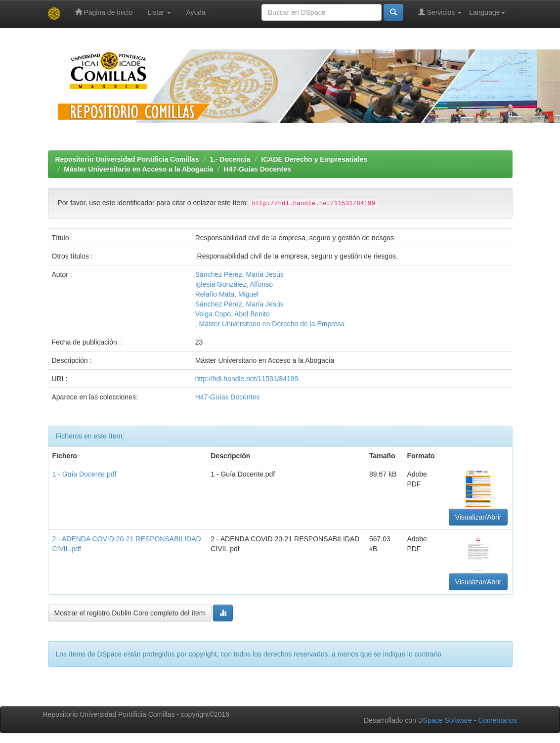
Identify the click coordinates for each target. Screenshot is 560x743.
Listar (159, 12)
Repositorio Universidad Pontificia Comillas (127, 159)
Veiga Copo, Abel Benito (233, 314)
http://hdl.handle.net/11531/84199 (247, 379)
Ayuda (195, 12)
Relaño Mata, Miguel (227, 294)
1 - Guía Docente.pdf (85, 474)
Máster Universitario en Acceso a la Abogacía (138, 169)
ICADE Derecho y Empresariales (314, 159)
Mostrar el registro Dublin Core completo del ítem (130, 613)
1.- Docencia (230, 159)
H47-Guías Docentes (258, 169)
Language (487, 12)
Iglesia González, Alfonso (234, 284)
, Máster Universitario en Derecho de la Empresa (270, 324)
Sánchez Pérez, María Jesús (239, 274)
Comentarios (497, 720)
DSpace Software (445, 720)
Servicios (440, 12)
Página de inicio (104, 12)
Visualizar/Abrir (478, 517)
